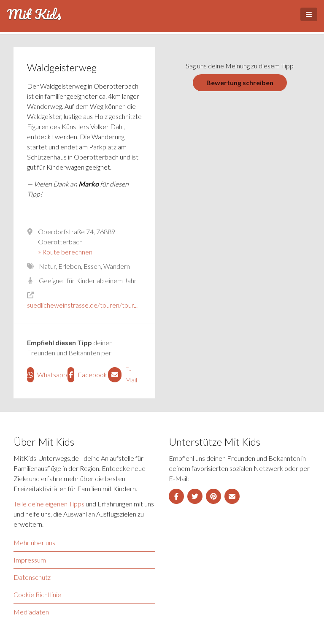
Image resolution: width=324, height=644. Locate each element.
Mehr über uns (34, 543)
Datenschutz (32, 577)
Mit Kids (34, 14)
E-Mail (123, 375)
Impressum (30, 560)
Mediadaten (31, 612)
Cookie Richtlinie (37, 594)
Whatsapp (44, 375)
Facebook (84, 375)
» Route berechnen (65, 252)
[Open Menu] (309, 14)
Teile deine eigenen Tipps (49, 504)
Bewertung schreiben (240, 83)
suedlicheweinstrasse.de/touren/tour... (82, 305)
